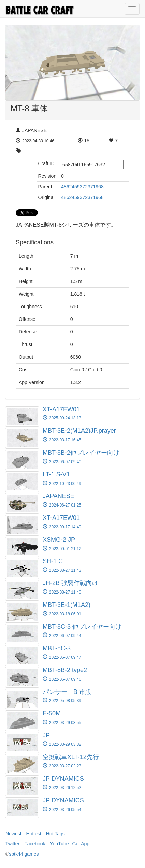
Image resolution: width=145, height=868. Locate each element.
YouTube (60, 844)
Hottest (34, 834)
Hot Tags (55, 834)
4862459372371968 (82, 187)
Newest (13, 834)
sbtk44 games (24, 854)
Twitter (12, 844)
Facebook (35, 844)
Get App (81, 844)
